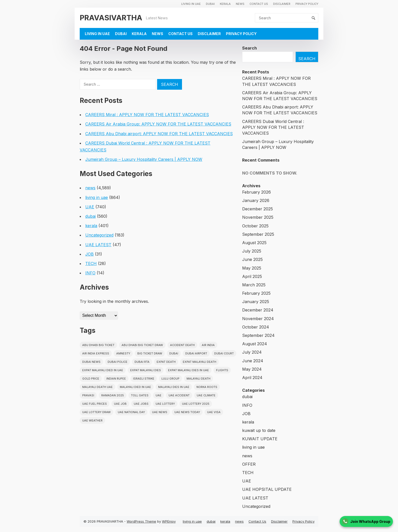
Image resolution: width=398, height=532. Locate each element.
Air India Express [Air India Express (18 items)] (96, 353)
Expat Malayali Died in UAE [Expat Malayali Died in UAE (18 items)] (103, 370)
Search (250, 48)
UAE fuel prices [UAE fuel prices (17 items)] (95, 404)
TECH (91, 263)
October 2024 (256, 327)
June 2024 (253, 361)
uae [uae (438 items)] (159, 395)
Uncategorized (99, 235)
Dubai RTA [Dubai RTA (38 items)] (142, 362)
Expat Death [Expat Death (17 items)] (166, 362)
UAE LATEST (98, 245)
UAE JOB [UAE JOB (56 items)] (120, 404)
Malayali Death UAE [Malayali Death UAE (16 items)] (97, 387)
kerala (225, 4)
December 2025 (258, 209)
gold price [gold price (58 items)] (91, 379)
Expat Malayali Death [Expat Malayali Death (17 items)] (200, 362)
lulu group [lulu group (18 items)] (170, 379)
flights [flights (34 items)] (222, 370)
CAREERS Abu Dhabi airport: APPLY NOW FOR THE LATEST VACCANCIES (159, 134)
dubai (210, 4)
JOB (89, 254)
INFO (90, 273)
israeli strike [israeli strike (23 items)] (144, 379)
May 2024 (252, 369)
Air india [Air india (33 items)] (208, 345)
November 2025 (258, 217)
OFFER (249, 464)
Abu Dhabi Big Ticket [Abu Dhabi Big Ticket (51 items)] (98, 345)
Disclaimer (282, 4)
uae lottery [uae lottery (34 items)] (165, 404)
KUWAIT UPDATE (260, 439)
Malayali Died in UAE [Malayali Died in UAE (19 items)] (135, 387)
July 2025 (252, 251)
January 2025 (256, 302)
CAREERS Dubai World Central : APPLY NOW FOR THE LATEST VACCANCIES (273, 127)
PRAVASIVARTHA (111, 18)
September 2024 (258, 335)
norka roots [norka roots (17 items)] (207, 387)
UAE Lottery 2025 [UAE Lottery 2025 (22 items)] (196, 404)
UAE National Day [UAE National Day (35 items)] (131, 412)
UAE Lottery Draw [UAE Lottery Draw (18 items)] (96, 412)
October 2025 (255, 226)
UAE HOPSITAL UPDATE (267, 489)
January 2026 (256, 200)
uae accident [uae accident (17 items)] (179, 395)
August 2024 (255, 344)
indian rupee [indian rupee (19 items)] (116, 379)
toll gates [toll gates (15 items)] (140, 395)
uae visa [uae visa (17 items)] (214, 412)
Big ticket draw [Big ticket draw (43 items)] (150, 353)
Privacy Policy (307, 4)
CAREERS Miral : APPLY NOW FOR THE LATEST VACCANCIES (147, 115)
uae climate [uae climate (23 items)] (206, 395)
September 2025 (258, 234)
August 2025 (254, 243)
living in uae (191, 4)
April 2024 (252, 378)
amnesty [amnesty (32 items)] (123, 353)
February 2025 (256, 293)
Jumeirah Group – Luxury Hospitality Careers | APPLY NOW (144, 159)
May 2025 (252, 268)
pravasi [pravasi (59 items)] (88, 395)
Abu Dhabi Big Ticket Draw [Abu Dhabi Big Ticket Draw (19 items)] (142, 345)
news (240, 4)
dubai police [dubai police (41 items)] (118, 362)
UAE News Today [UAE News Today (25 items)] (187, 412)
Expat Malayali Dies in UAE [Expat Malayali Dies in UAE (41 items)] (188, 370)
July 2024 (252, 352)
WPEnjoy (169, 521)
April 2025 (252, 276)
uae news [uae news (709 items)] (160, 412)
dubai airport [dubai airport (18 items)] (196, 353)
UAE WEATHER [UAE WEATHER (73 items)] (92, 420)
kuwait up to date (259, 430)
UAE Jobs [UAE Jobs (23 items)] (141, 404)
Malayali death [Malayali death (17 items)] (198, 379)
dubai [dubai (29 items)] (174, 353)
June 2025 (252, 259)
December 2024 (258, 310)
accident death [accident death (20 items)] (182, 345)
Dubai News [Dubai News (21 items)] (91, 362)
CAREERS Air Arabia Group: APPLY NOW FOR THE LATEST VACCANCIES (158, 124)
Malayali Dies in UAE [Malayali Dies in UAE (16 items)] (174, 387)
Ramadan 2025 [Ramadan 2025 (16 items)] (113, 395)
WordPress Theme (141, 521)
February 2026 (256, 192)
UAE (90, 207)
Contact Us (259, 4)
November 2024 (258, 319)
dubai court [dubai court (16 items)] (224, 353)
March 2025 (254, 285)
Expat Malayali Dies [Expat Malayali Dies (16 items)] (146, 370)
